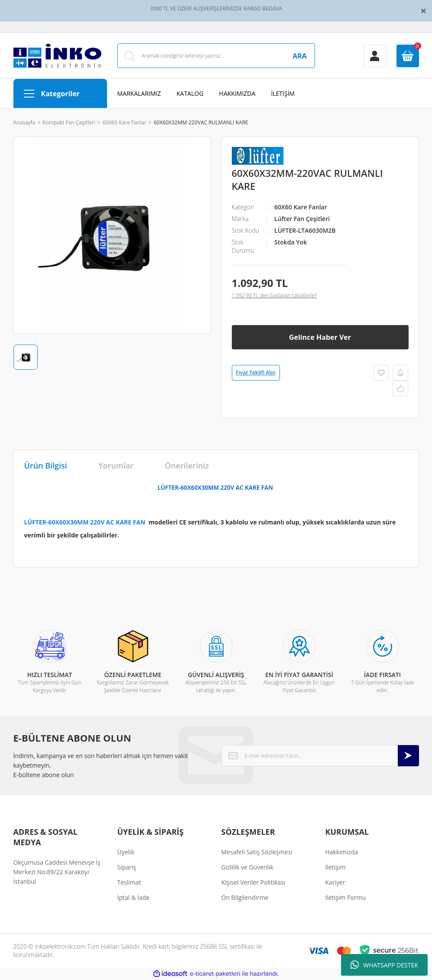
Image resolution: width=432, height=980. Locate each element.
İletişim (336, 867)
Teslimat (129, 882)
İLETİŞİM (283, 93)
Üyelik (126, 852)
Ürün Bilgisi (46, 466)
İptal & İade (133, 897)
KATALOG (190, 93)
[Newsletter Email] (320, 756)
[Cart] (408, 56)
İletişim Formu (346, 897)
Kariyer (335, 882)
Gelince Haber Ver (320, 337)
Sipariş (127, 867)
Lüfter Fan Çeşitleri (302, 219)
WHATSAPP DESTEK (384, 965)
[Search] (216, 56)
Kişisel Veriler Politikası (253, 882)
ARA (300, 56)
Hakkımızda (342, 852)
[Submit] (408, 756)
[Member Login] (375, 56)
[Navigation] (60, 93)
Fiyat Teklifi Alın (255, 373)
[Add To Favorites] (381, 373)
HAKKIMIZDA (237, 93)
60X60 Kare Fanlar (301, 207)
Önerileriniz (187, 466)
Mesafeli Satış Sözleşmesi (257, 852)
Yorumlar (116, 466)
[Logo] (58, 56)
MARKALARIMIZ (139, 93)
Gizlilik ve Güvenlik (248, 867)
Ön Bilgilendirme (245, 897)
